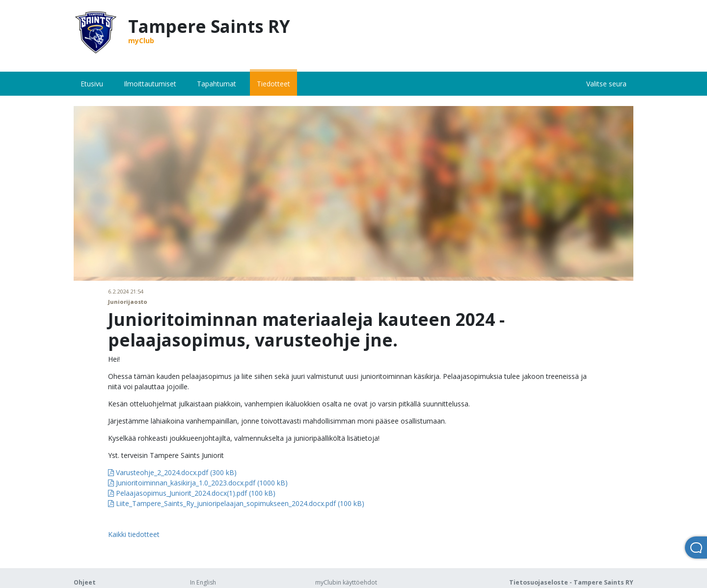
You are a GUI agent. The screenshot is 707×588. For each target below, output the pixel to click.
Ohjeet (85, 582)
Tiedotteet (273, 84)
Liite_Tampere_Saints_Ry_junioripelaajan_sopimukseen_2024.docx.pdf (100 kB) (236, 503)
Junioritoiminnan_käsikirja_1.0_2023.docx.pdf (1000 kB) (198, 483)
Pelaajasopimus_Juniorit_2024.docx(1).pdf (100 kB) (192, 493)
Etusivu (92, 84)
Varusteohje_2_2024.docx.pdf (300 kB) (172, 472)
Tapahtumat (217, 84)
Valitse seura (606, 84)
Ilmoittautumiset (150, 84)
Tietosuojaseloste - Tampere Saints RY (571, 582)
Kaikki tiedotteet (134, 534)
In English (203, 582)
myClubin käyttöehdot (346, 582)
